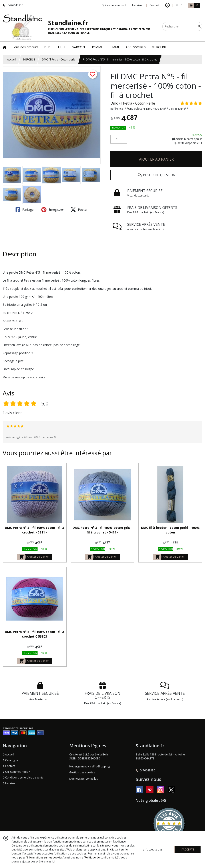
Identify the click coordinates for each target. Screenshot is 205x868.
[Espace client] (167, 5)
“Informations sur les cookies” (45, 857)
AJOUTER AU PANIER (156, 159)
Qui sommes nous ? (16, 772)
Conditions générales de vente (23, 778)
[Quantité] (119, 139)
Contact (154, 5)
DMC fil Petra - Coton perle (59, 59)
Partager (25, 210)
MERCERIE (29, 59)
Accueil (12, 59)
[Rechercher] (199, 26)
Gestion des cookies (82, 772)
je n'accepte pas (152, 850)
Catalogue (10, 760)
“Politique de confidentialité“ (102, 857)
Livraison (10, 783)
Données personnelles (84, 779)
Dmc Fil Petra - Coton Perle (133, 103)
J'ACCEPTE (188, 850)
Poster (79, 210)
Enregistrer (53, 210)
